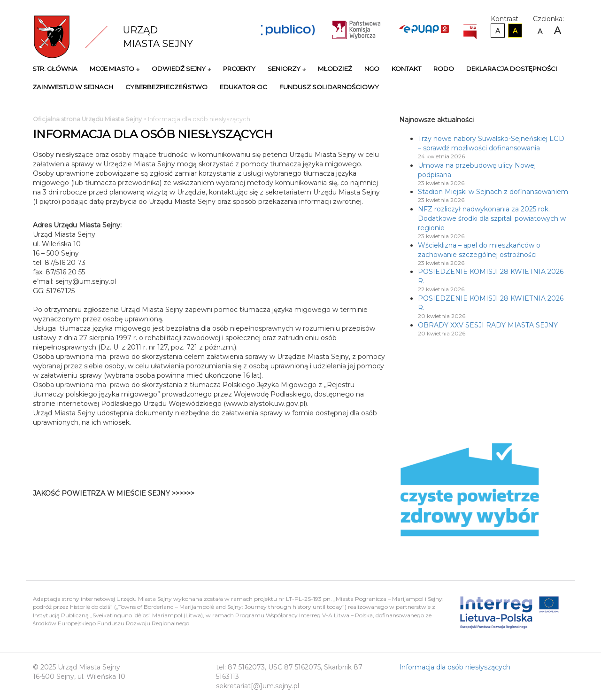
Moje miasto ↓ (115, 69)
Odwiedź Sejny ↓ (181, 69)
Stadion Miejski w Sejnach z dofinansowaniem (493, 192)
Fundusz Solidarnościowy (329, 87)
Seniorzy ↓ (287, 69)
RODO (444, 69)
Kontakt (406, 69)
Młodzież (335, 69)
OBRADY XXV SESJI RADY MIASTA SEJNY (488, 325)
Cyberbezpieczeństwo (166, 87)
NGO (372, 69)
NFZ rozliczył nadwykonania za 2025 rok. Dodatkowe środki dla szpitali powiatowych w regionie (492, 218)
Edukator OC (243, 87)
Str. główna (55, 69)
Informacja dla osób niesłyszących (455, 667)
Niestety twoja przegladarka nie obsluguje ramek (310, 498)
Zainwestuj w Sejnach (73, 87)
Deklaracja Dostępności (512, 69)
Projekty (239, 69)
